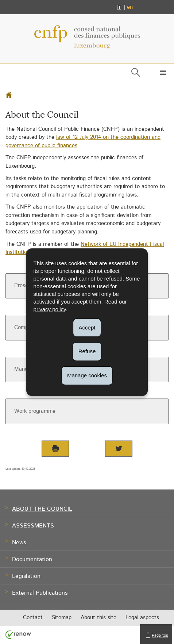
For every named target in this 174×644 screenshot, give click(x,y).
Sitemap (62, 618)
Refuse (87, 351)
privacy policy (50, 309)
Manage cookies (87, 375)
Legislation (26, 576)
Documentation (32, 560)
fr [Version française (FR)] (119, 7)
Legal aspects (142, 618)
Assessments (33, 526)
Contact (33, 618)
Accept (87, 327)
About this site (98, 618)
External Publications (40, 593)
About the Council (42, 509)
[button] (161, 74)
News (19, 543)
